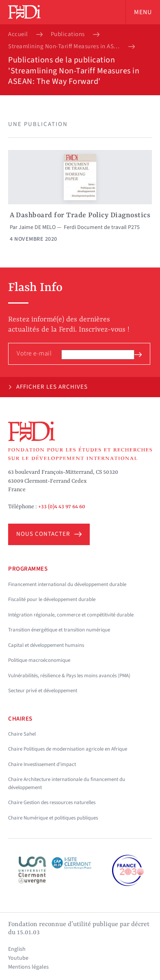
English (17, 949)
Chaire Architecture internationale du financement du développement (67, 783)
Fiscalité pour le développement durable (52, 599)
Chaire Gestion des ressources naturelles (52, 802)
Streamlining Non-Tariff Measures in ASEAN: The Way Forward (64, 47)
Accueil (18, 34)
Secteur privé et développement (43, 691)
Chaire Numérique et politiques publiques (53, 818)
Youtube (18, 958)
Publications (68, 34)
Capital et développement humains (46, 645)
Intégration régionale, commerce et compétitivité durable (71, 615)
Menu (143, 12)
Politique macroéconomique (39, 660)
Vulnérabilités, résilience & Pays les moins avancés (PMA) (69, 676)
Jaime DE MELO (37, 227)
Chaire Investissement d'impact (42, 764)
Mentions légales (28, 967)
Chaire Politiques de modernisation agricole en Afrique (68, 749)
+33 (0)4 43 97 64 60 (62, 507)
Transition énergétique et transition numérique (59, 630)
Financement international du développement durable (67, 584)
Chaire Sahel (22, 734)
